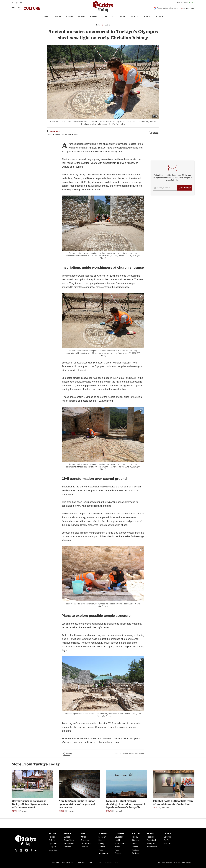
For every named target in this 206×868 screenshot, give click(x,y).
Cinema (135, 840)
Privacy (98, 863)
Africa (83, 837)
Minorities (53, 850)
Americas (85, 840)
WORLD (81, 17)
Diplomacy (53, 843)
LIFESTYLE (108, 17)
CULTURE (122, 17)
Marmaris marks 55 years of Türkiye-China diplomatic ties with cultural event (30, 804)
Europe (67, 837)
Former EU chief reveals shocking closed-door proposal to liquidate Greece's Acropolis (126, 804)
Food (117, 850)
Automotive (103, 853)
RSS (117, 863)
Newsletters (68, 863)
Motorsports (152, 847)
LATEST (46, 17)
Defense (52, 840)
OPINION (147, 17)
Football (150, 837)
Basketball (151, 840)
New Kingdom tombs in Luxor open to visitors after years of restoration (77, 804)
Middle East (69, 843)
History (135, 837)
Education (119, 837)
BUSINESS (94, 17)
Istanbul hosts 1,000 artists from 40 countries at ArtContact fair (173, 802)
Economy (102, 837)
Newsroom (55, 131)
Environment (120, 843)
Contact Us (81, 863)
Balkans (67, 847)
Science (118, 853)
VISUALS (159, 17)
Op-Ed (166, 840)
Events (135, 847)
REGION (70, 17)
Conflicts (84, 847)
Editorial (167, 843)
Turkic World (69, 840)
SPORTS (134, 17)
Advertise (109, 863)
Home (98, 25)
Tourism (102, 847)
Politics (52, 837)
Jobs (90, 863)
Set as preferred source (165, 8)
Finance (102, 840)
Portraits (136, 850)
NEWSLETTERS (188, 8)
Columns (168, 837)
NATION (58, 17)
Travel (118, 847)
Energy (101, 843)
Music (135, 843)
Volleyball (151, 843)
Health (118, 840)
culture (32, 8)
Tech (101, 850)
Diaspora (53, 847)
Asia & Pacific (86, 843)
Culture (107, 25)
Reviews (136, 853)
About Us (55, 863)
